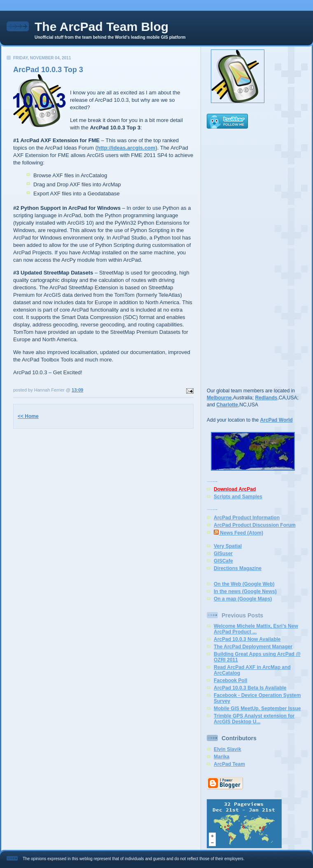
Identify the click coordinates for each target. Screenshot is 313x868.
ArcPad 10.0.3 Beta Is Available (250, 688)
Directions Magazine (238, 568)
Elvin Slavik (228, 749)
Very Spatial (228, 546)
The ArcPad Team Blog (102, 27)
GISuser (223, 554)
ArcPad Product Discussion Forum (255, 525)
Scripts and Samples (238, 497)
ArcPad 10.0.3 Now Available (247, 639)
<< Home (28, 416)
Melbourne (219, 398)
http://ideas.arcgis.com (126, 148)
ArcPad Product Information (247, 518)
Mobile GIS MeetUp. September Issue (257, 708)
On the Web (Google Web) (244, 584)
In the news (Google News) (245, 591)
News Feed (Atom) (238, 533)
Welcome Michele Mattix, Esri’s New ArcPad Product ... (256, 629)
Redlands (266, 398)
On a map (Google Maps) (243, 599)
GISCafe (223, 561)
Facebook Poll (230, 680)
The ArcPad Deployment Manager (253, 647)
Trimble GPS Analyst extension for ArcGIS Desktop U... (254, 719)
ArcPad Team (229, 764)
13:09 (77, 390)
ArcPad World (276, 420)
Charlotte (227, 405)
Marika (222, 757)
